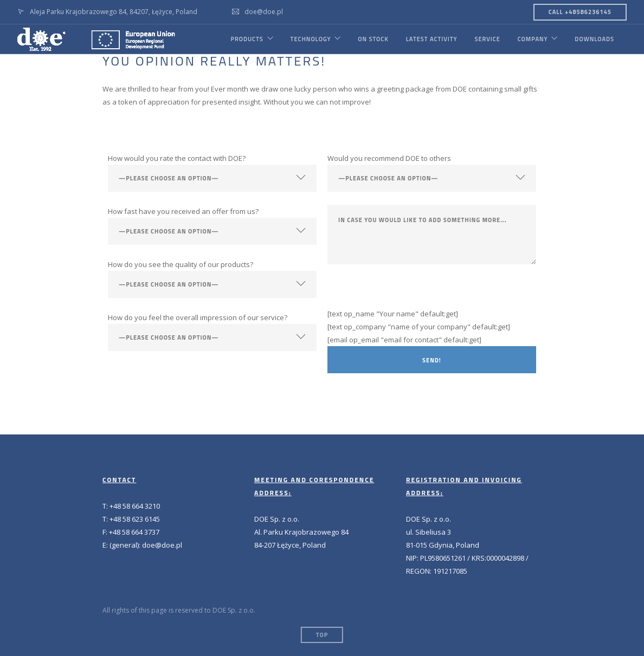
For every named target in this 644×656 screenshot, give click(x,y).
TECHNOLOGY (310, 39)
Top (322, 635)
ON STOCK (373, 39)
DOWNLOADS (594, 39)
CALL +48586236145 (580, 12)
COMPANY (532, 39)
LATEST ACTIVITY (431, 39)
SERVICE (487, 39)
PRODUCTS (246, 39)
